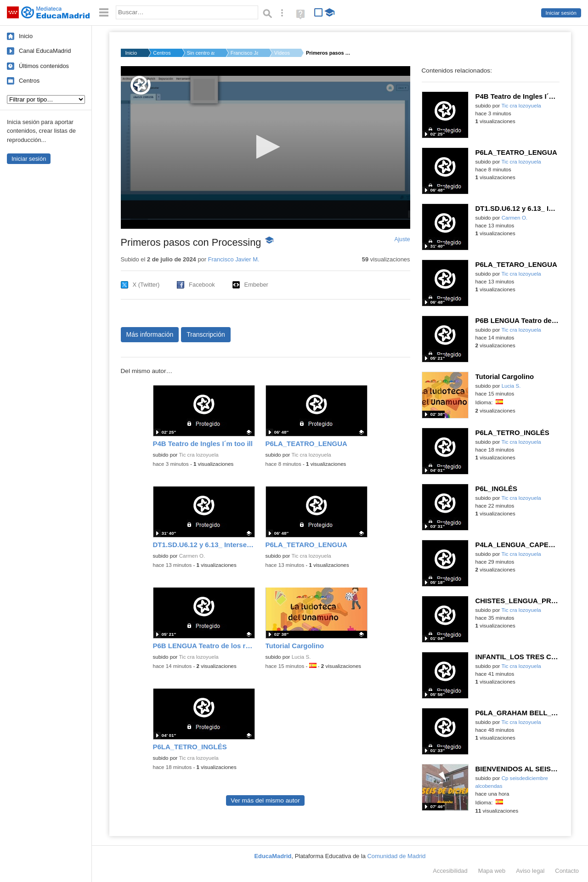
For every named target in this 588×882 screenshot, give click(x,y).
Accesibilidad (450, 871)
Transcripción (206, 334)
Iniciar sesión (561, 13)
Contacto (567, 871)
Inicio (26, 36)
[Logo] (141, 85)
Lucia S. (301, 657)
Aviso (530, 871)
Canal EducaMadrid (45, 51)
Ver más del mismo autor (265, 800)
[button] (265, 147)
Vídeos (282, 53)
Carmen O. (192, 556)
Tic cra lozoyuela (198, 455)
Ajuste (402, 239)
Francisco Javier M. (244, 53)
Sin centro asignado (201, 53)
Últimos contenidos (44, 66)
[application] (266, 147)
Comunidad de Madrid (397, 856)
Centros (29, 81)
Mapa (492, 871)
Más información (150, 334)
